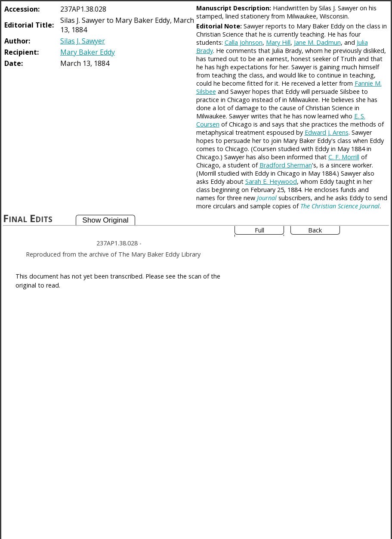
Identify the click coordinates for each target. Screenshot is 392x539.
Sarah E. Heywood (271, 181)
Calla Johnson (244, 42)
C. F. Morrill (344, 157)
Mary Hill (278, 42)
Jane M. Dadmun (317, 42)
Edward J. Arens (327, 132)
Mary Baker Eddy (88, 52)
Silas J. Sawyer (83, 41)
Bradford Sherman (286, 165)
